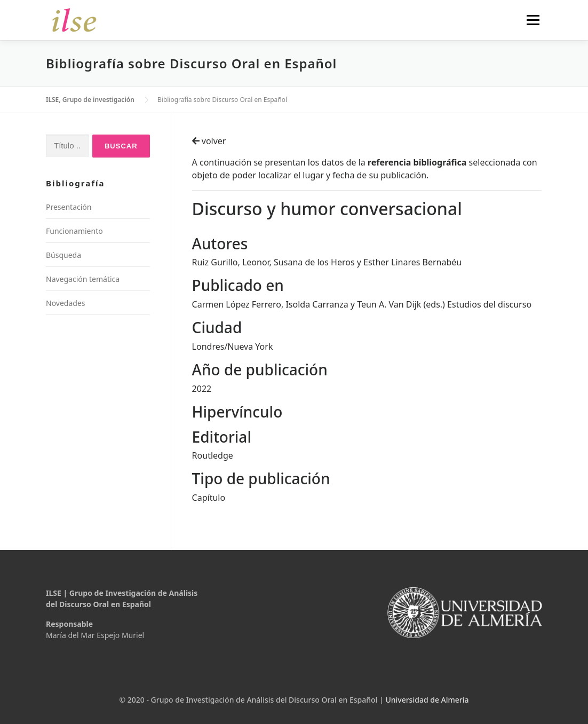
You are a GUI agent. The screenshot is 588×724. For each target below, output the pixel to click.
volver (209, 141)
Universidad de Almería (427, 700)
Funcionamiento (74, 231)
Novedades (66, 303)
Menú (533, 20)
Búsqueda (63, 255)
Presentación (69, 207)
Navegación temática (83, 279)
